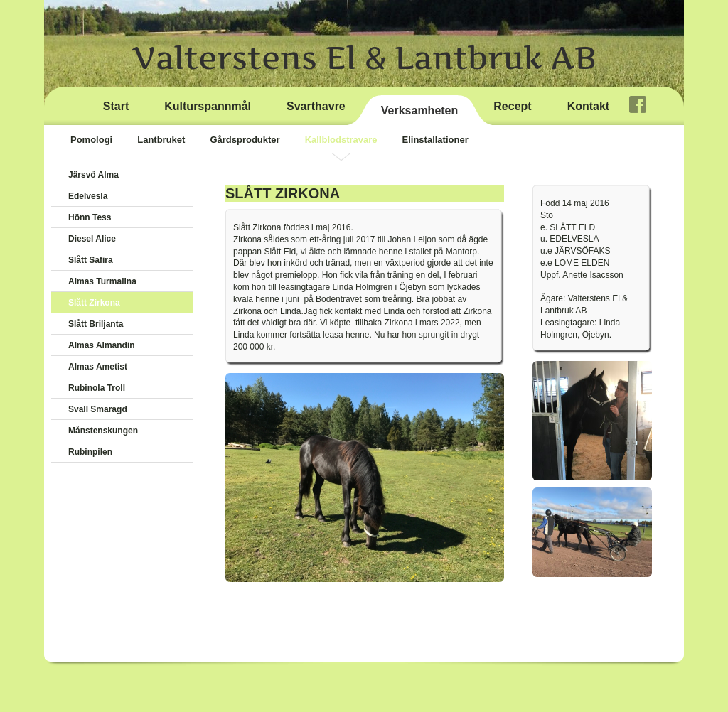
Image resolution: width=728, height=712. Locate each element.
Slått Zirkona (94, 303)
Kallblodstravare (341, 140)
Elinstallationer (435, 140)
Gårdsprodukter (245, 140)
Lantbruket (161, 140)
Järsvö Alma (93, 175)
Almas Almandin (102, 345)
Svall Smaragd (98, 409)
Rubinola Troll (97, 388)
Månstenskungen (103, 431)
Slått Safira (91, 260)
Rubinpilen (90, 452)
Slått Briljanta (96, 324)
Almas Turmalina (102, 281)
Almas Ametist (98, 367)
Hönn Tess (90, 217)
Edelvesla (88, 196)
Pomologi (91, 140)
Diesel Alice (92, 239)
